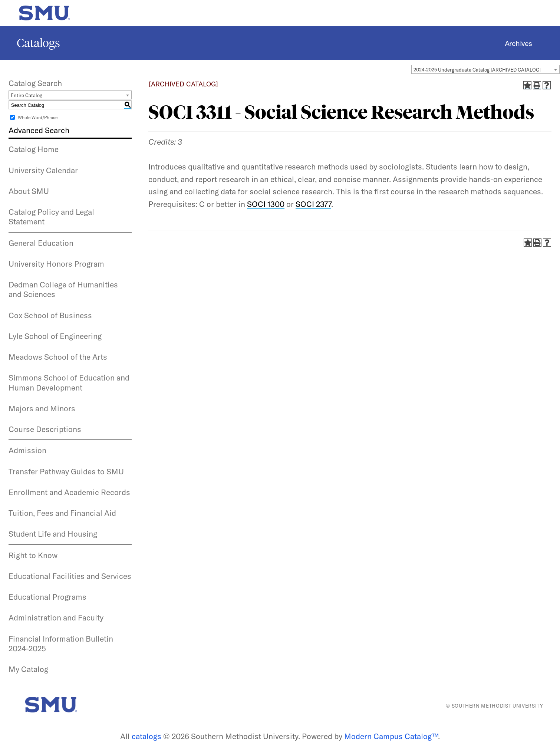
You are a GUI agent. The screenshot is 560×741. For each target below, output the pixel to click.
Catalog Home (34, 149)
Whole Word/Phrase (38, 117)
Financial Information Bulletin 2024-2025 (61, 643)
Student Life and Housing (53, 534)
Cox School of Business (50, 315)
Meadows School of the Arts (58, 357)
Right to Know (33, 555)
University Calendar (43, 170)
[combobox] (485, 69)
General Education (41, 243)
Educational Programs (47, 597)
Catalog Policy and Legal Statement (51, 217)
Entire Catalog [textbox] (27, 95)
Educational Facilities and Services (70, 576)
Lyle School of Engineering (55, 336)
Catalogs (38, 43)
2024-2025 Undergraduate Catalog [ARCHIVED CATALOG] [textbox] (477, 70)
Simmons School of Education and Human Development (69, 382)
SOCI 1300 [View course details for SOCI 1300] (266, 204)
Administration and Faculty (56, 617)
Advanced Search (39, 130)
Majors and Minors (42, 408)
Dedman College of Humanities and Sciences (63, 289)
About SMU (29, 191)
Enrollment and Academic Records (69, 492)
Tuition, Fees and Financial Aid (62, 513)
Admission (27, 450)
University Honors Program (56, 264)
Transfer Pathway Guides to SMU (66, 471)
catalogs (146, 736)
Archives (518, 43)
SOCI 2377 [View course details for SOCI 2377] (313, 204)
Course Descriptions (45, 429)
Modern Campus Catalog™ (391, 736)
